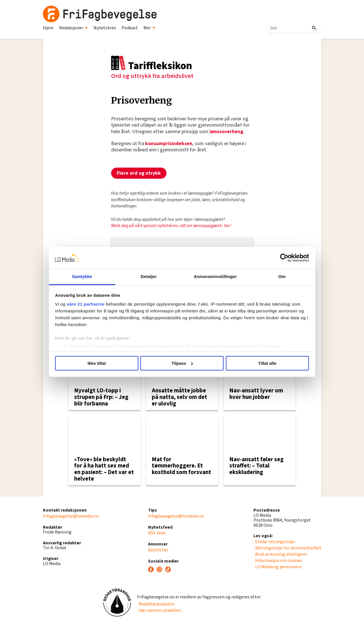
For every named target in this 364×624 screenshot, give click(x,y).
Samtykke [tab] (86, 276)
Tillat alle (264, 363)
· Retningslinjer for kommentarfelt (287, 548)
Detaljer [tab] (150, 276)
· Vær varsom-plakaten (159, 610)
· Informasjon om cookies (278, 561)
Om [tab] (278, 276)
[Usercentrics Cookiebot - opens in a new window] (279, 258)
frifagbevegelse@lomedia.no (71, 516)
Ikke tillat (100, 363)
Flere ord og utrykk (139, 173)
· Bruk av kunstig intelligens (280, 554)
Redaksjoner (73, 28)
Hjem (48, 28)
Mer (149, 28)
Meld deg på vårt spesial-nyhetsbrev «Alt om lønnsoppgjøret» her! (171, 226)
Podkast (130, 28)
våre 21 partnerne (91, 304)
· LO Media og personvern (278, 567)
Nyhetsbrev (105, 28)
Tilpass (182, 363)
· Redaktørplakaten (156, 604)
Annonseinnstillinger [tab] (214, 276)
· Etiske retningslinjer (274, 542)
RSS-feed (157, 533)
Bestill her (158, 550)
